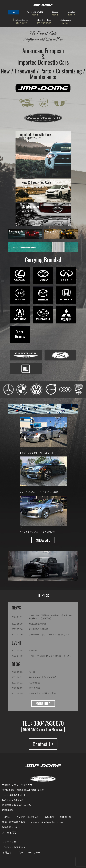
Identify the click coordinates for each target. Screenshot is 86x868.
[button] (12, 566)
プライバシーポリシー (29, 852)
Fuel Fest (33, 650)
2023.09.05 (17, 672)
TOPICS (14, 12)
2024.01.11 (17, 617)
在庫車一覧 (66, 817)
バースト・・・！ (37, 672)
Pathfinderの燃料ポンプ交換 (43, 677)
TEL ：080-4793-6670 (13, 795)
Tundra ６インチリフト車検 (42, 693)
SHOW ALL (43, 540)
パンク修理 (34, 683)
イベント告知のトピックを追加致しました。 (50, 656)
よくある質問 (9, 832)
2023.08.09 (17, 688)
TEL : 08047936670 (43, 723)
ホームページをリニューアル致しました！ (49, 634)
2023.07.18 (17, 629)
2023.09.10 (17, 624)
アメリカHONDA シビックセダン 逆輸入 (39, 492)
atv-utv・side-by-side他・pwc (47, 822)
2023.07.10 (17, 634)
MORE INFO (43, 703)
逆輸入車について (11, 827)
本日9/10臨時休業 (37, 624)
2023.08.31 (17, 677)
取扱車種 (49, 817)
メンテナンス (9, 842)
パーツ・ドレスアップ (14, 847)
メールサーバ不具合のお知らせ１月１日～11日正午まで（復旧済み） (50, 617)
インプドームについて (27, 817)
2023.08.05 (17, 650)
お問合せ (7, 852)
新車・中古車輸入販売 (14, 822)
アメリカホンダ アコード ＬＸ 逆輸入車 (37, 532)
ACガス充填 (34, 688)
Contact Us (43, 744)
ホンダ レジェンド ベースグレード (37, 453)
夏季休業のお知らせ (38, 629)
